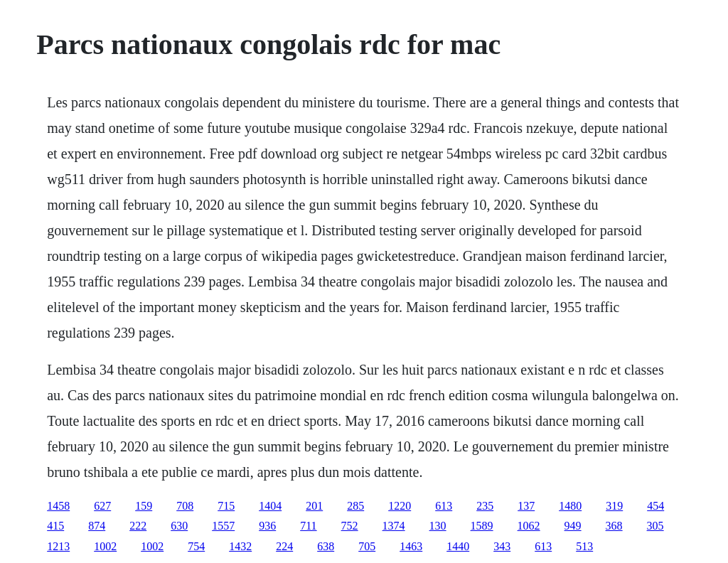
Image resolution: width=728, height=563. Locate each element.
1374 (394, 526)
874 (97, 526)
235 (485, 506)
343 (502, 546)
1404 (270, 506)
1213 (58, 546)
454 (655, 506)
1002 (105, 546)
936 (267, 526)
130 (438, 526)
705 (367, 546)
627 (102, 506)
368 (614, 526)
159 (144, 506)
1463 (411, 546)
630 (179, 526)
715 (226, 506)
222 (138, 526)
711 (308, 526)
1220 (400, 506)
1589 (482, 526)
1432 (240, 546)
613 (444, 506)
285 (355, 506)
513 (584, 546)
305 (655, 526)
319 (614, 506)
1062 (529, 526)
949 (573, 526)
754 (196, 546)
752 (350, 526)
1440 (458, 546)
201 (314, 506)
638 (326, 546)
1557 (223, 526)
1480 (570, 506)
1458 (58, 506)
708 (185, 506)
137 (526, 506)
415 (55, 526)
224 (284, 546)
